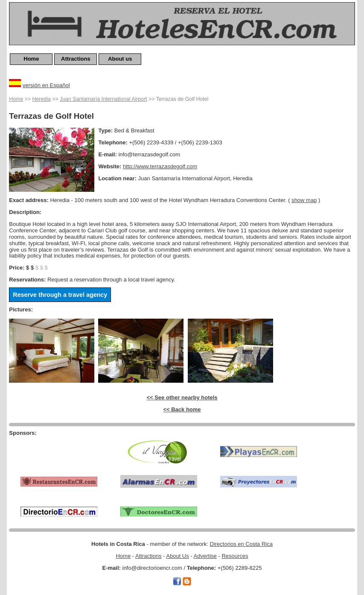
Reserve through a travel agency (60, 295)
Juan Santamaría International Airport (103, 99)
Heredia (42, 99)
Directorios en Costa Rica (241, 544)
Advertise (205, 556)
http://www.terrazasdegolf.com (160, 166)
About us (120, 59)
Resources (235, 556)
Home (31, 59)
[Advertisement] (59, 449)
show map (304, 200)
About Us (177, 556)
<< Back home (182, 409)
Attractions (76, 59)
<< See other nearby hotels (182, 397)
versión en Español (46, 85)
